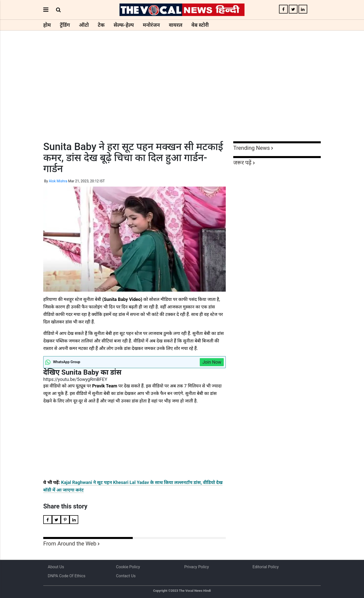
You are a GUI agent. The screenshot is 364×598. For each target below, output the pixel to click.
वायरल (175, 25)
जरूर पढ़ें (242, 163)
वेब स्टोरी (200, 25)
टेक (101, 25)
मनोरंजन (151, 25)
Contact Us (126, 576)
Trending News (251, 148)
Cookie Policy (128, 567)
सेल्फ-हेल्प (124, 25)
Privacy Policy (197, 567)
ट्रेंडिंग (65, 25)
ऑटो (84, 25)
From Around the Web (70, 544)
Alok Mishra (58, 181)
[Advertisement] (182, 95)
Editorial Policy (266, 567)
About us (56, 567)
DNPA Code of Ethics (67, 576)
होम (47, 25)
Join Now (212, 362)
